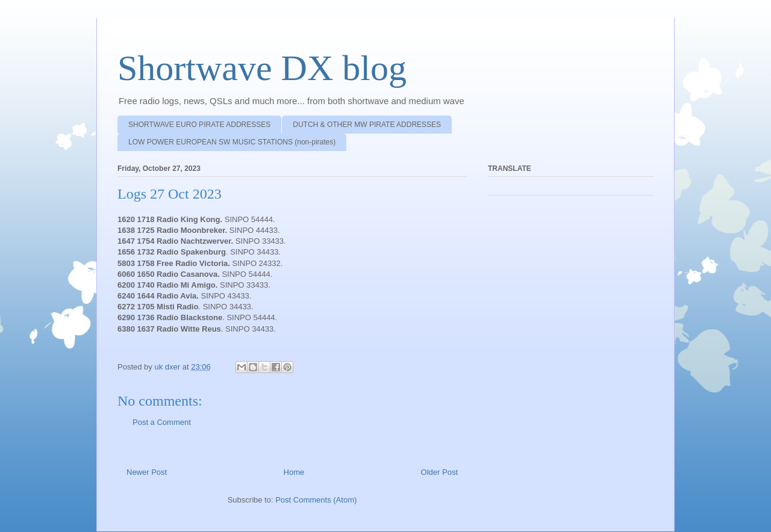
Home (294, 472)
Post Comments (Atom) (316, 500)
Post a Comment (162, 422)
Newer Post (147, 472)
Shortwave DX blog (262, 68)
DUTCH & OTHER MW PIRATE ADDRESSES (367, 125)
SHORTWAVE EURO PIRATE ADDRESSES (199, 125)
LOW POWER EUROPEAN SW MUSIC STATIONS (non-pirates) (232, 142)
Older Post (439, 472)
